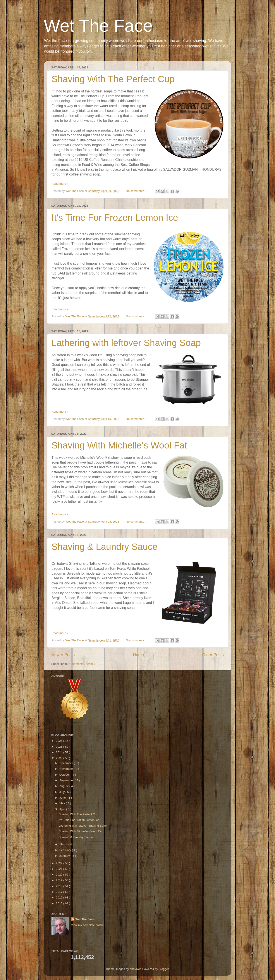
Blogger (164, 969)
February (66, 850)
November (67, 769)
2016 (60, 897)
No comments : (136, 191)
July (62, 792)
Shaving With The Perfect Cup (113, 79)
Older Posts (213, 655)
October (65, 775)
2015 (60, 903)
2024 (60, 752)
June (63, 798)
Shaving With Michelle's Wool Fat (119, 445)
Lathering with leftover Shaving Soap (126, 343)
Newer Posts (63, 655)
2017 (60, 892)
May (63, 803)
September (67, 780)
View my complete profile (87, 925)
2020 (60, 875)
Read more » (60, 184)
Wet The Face (98, 26)
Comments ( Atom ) (82, 664)
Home (138, 655)
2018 (60, 886)
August (64, 786)
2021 (60, 869)
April (63, 809)
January (65, 856)
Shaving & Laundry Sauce (105, 547)
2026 (60, 741)
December (67, 763)
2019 (60, 880)
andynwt (135, 969)
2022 (60, 863)
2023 (60, 758)
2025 (60, 747)
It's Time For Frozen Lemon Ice (115, 218)
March (64, 844)
